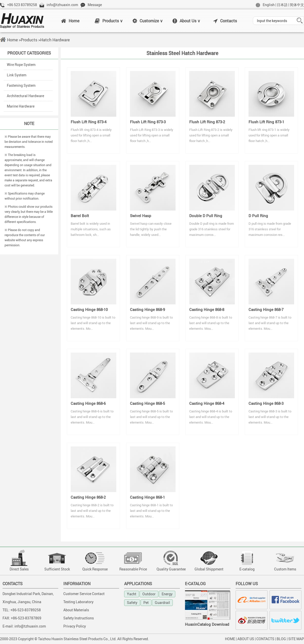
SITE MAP (296, 639)
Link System (17, 75)
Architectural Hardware (25, 96)
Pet (146, 603)
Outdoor (149, 594)
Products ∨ (109, 21)
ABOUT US (246, 639)
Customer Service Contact (84, 594)
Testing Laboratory (78, 602)
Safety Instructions (79, 618)
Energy (167, 594)
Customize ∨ (148, 21)
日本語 (282, 5)
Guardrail (162, 603)
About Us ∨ (186, 21)
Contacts (225, 21)
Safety (132, 603)
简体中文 (297, 5)
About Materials (76, 610)
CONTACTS (265, 639)
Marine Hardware (21, 106)
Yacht (132, 594)
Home (70, 21)
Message (95, 5)
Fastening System (21, 85)
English (269, 5)
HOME (230, 639)
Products (29, 40)
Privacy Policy (75, 626)
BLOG (281, 639)
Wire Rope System (21, 65)
